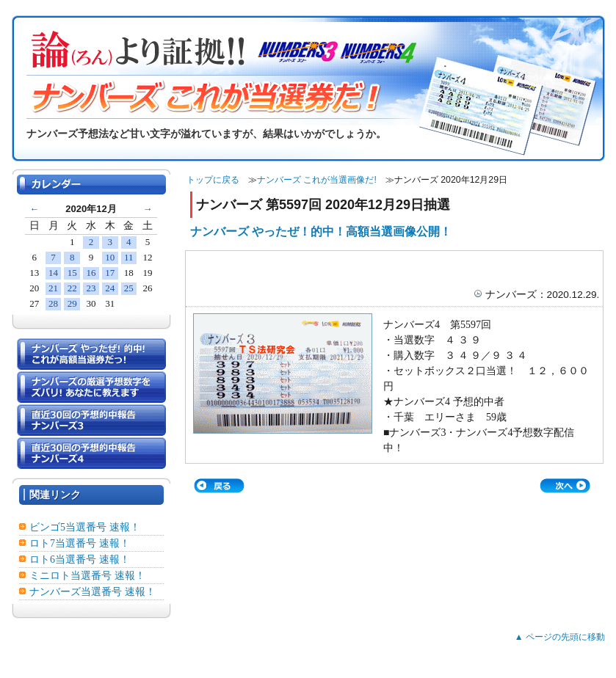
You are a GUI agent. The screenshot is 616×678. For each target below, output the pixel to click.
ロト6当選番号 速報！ (80, 559)
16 (91, 273)
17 (110, 273)
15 (72, 273)
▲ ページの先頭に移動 (560, 637)
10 (110, 257)
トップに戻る (213, 180)
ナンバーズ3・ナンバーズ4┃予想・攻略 (295, 671)
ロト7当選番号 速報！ (80, 543)
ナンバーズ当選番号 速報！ (93, 592)
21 (53, 288)
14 (53, 273)
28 (53, 303)
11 (129, 257)
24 (110, 288)
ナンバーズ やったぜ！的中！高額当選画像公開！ (321, 232)
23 (91, 288)
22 (72, 288)
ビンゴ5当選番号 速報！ (85, 527)
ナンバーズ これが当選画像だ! (317, 180)
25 (129, 288)
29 (72, 303)
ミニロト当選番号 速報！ (87, 576)
